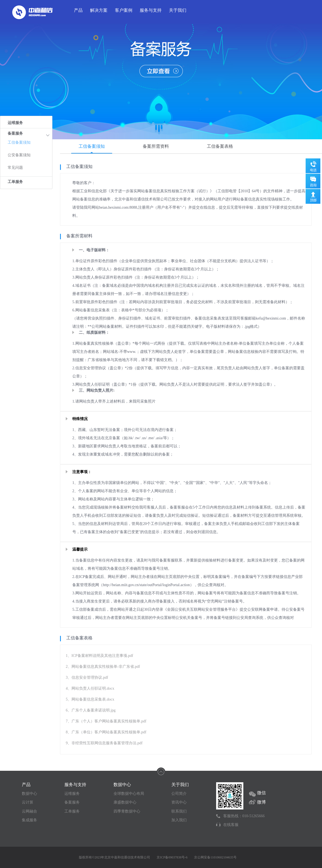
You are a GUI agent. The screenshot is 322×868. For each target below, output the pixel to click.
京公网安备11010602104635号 (215, 857)
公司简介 (179, 794)
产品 (78, 10)
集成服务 (29, 820)
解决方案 (99, 10)
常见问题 (15, 168)
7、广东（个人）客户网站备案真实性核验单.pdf (106, 721)
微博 (261, 802)
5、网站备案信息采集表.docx (90, 699)
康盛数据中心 (125, 802)
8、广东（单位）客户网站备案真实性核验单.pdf (106, 732)
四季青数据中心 (127, 811)
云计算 (28, 802)
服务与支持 (151, 10)
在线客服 (231, 825)
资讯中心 (179, 802)
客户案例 (124, 10)
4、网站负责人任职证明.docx (90, 688)
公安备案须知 (19, 155)
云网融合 (29, 811)
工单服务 (15, 182)
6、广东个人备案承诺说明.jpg (91, 710)
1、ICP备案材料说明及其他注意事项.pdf (99, 656)
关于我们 (178, 10)
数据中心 (29, 794)
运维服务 (15, 123)
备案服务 (72, 802)
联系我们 (179, 811)
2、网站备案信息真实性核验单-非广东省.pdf (103, 667)
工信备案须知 (19, 142)
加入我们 (179, 820)
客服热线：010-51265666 (244, 816)
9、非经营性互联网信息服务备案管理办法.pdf (104, 743)
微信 (261, 793)
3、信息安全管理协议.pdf (87, 677)
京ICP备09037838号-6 (172, 857)
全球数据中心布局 (129, 794)
